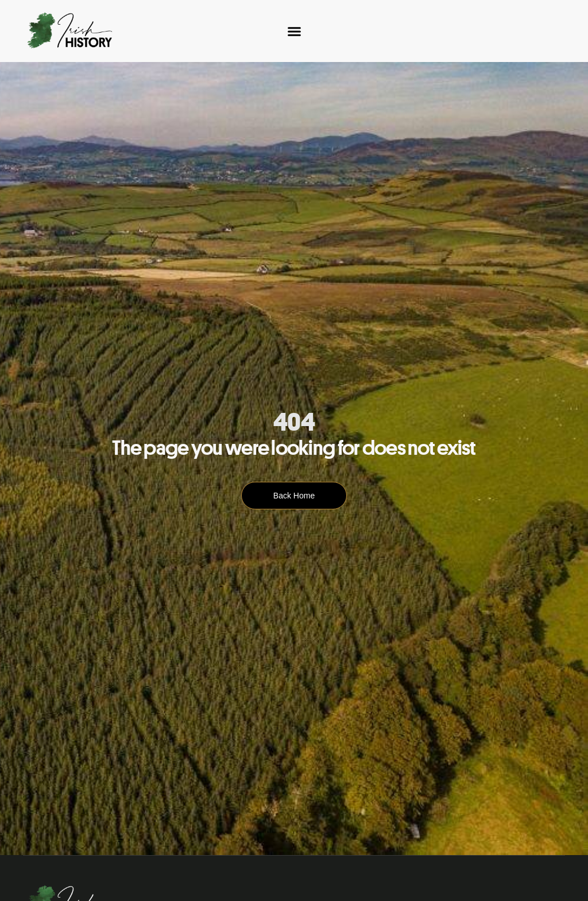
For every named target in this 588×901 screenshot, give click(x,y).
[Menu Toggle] (294, 31)
